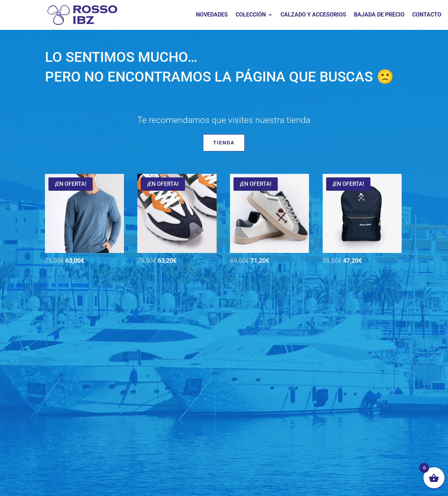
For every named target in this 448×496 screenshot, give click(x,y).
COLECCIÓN (251, 15)
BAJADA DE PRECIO (379, 15)
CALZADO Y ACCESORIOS (313, 15)
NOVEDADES (212, 15)
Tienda (224, 143)
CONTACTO (427, 15)
